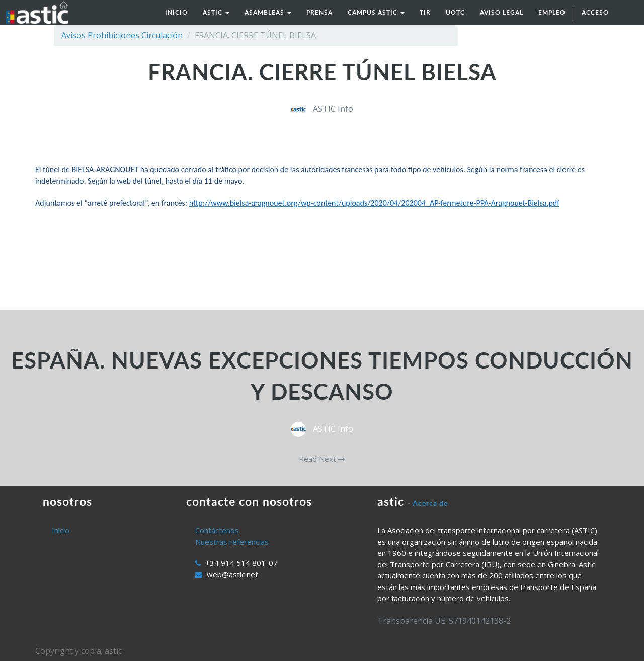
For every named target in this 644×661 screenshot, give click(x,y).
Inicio (61, 530)
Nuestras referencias (232, 542)
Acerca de (430, 503)
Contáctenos (217, 530)
